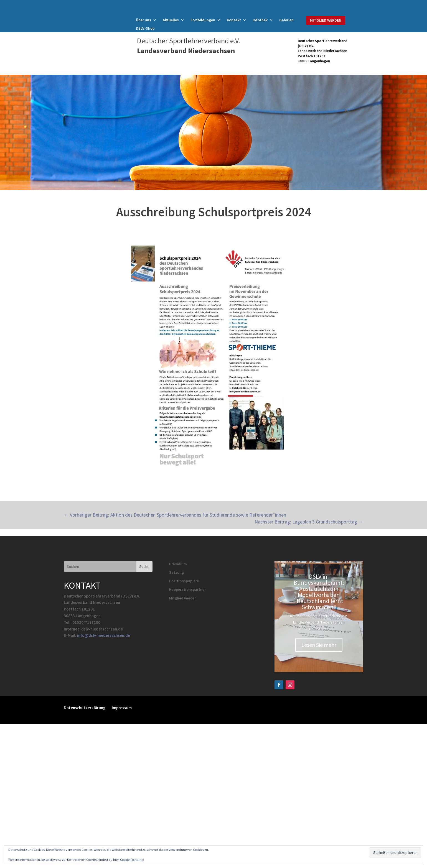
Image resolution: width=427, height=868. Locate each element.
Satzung (176, 572)
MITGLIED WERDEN (326, 20)
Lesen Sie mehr (319, 645)
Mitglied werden (183, 598)
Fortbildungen (203, 20)
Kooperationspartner (187, 589)
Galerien (286, 20)
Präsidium (178, 564)
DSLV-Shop (145, 29)
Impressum (122, 707)
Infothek (260, 20)
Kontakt (234, 20)
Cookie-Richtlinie (132, 860)
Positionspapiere (184, 581)
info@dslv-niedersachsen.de (104, 635)
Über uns (143, 20)
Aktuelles (171, 20)
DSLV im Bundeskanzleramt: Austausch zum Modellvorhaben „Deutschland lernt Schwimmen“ (319, 592)
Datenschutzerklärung (85, 707)
